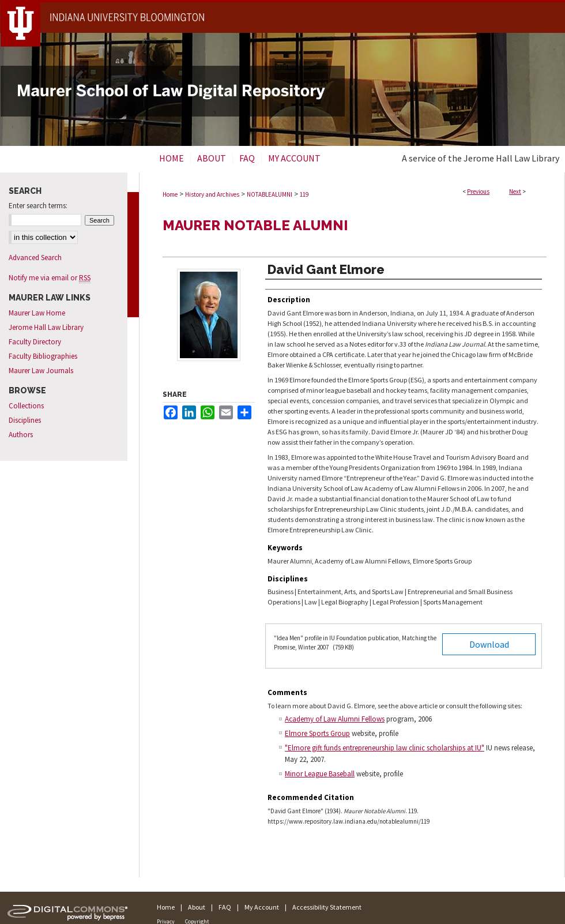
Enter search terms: (38, 206)
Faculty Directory (35, 342)
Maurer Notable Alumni (255, 225)
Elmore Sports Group (317, 733)
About (197, 907)
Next (515, 191)
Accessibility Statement (327, 907)
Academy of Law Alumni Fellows (335, 719)
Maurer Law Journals (41, 371)
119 (304, 194)
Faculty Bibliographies (43, 356)
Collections (26, 406)
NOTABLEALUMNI (270, 194)
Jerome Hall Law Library (46, 327)
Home (170, 194)
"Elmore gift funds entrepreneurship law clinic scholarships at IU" (385, 748)
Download (489, 644)
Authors (21, 435)
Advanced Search (35, 258)
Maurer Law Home (37, 313)
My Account (262, 907)
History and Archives (212, 194)
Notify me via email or (50, 278)
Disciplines (25, 420)
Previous (478, 191)
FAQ (225, 907)
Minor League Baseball (320, 774)
